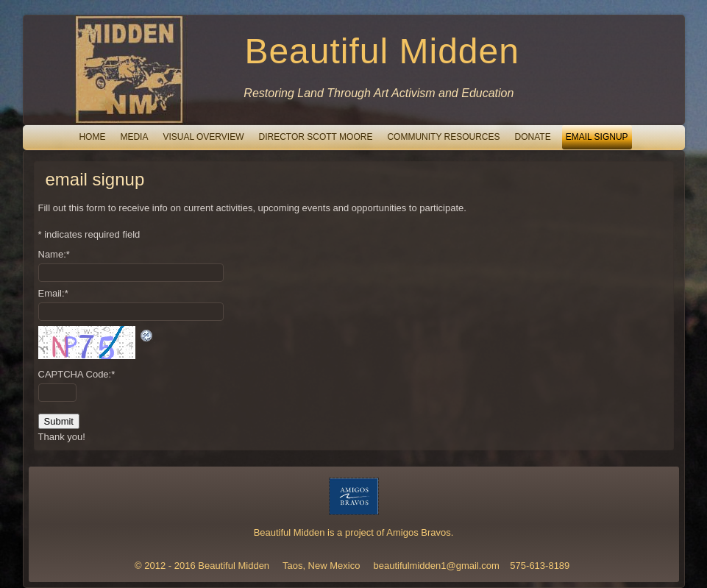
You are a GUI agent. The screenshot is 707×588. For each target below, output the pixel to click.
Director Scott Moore (315, 137)
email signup (597, 137)
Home (92, 137)
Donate (533, 137)
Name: (54, 254)
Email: (53, 293)
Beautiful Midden (382, 51)
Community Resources (443, 137)
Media (134, 137)
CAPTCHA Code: (77, 374)
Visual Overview (203, 137)
